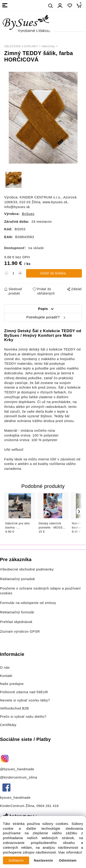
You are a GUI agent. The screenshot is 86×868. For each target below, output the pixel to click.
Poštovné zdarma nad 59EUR (24, 692)
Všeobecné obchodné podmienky (27, 569)
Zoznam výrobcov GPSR (20, 632)
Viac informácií (70, 852)
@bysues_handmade (17, 769)
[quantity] (13, 273)
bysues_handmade (16, 798)
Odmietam (68, 860)
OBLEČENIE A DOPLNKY (21, 46)
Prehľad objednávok (16, 622)
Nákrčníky (48, 46)
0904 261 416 (48, 806)
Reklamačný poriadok (18, 579)
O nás (5, 668)
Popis (43, 309)
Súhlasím (16, 860)
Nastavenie (44, 860)
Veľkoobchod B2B (14, 708)
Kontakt (7, 676)
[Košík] (80, 6)
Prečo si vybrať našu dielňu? (23, 717)
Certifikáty (8, 725)
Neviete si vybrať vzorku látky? (25, 700)
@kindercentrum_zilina (19, 777)
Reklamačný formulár (17, 612)
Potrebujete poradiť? (43, 317)
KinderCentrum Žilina (17, 806)
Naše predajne (12, 684)
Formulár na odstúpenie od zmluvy (28, 603)
